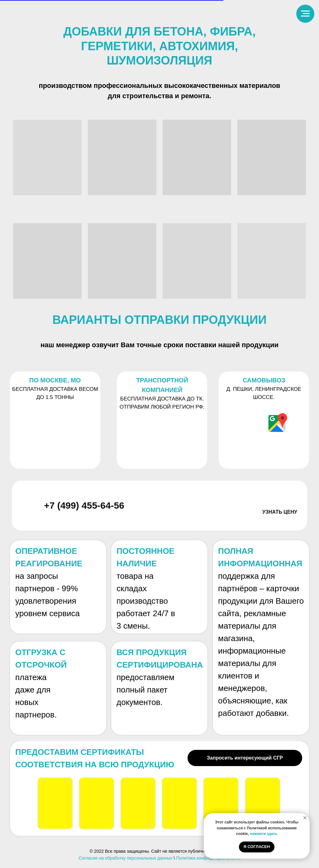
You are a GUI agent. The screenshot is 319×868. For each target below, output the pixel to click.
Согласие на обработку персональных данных (125, 858)
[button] (280, 522)
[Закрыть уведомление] (305, 818)
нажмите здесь (264, 834)
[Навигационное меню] (305, 14)
